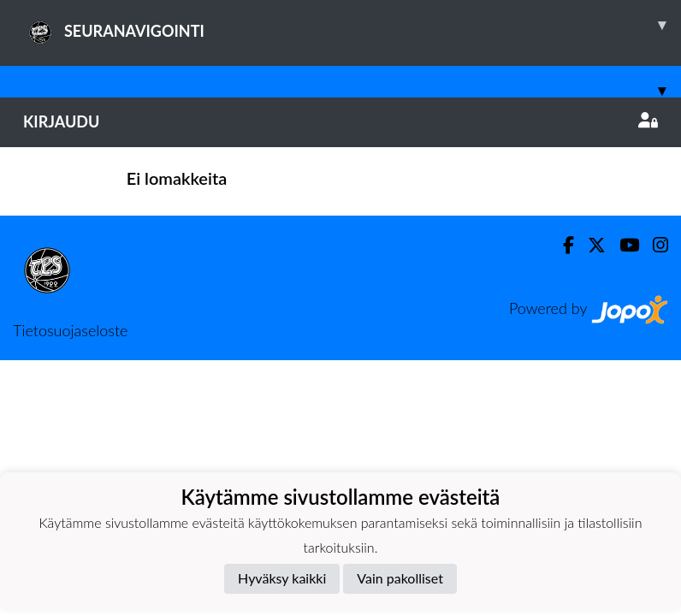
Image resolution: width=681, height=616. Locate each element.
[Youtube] (622, 245)
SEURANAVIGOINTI (352, 25)
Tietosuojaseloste (70, 330)
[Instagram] (654, 245)
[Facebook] (562, 245)
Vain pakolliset (400, 578)
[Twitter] (590, 245)
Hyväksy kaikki (282, 578)
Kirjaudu (340, 121)
